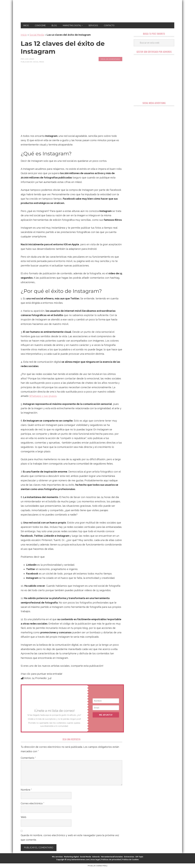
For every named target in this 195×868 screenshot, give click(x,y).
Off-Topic (139, 857)
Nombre (26, 790)
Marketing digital (71, 857)
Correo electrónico (32, 803)
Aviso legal (95, 860)
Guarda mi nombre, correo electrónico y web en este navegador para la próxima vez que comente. (70, 837)
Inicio (24, 35)
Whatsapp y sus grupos (43, 396)
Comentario (28, 758)
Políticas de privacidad (111, 860)
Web (23, 817)
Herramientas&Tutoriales (112, 857)
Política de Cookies (131, 860)
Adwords (96, 857)
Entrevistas (129, 857)
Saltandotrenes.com (80, 860)
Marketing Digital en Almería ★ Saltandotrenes (98, 11)
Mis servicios (57, 857)
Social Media (37, 35)
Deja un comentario (110, 59)
